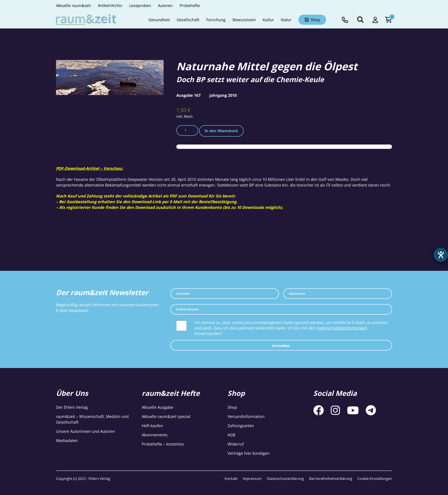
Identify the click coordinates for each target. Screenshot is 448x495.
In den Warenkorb (221, 131)
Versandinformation (246, 416)
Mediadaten (67, 440)
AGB (231, 435)
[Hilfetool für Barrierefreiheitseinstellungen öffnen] (441, 255)
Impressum (252, 479)
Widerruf (236, 444)
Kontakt (231, 479)
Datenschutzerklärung (285, 479)
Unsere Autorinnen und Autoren (85, 431)
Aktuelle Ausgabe (157, 407)
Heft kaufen (152, 426)
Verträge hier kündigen (248, 453)
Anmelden (281, 346)
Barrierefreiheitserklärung (331, 479)
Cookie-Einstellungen (375, 479)
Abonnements (155, 435)
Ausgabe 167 (188, 95)
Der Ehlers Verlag (72, 407)
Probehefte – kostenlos (163, 444)
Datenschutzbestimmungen (342, 328)
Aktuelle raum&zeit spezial (166, 416)
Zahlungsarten (241, 426)
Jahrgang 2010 (223, 95)
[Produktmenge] (187, 130)
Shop (232, 407)
